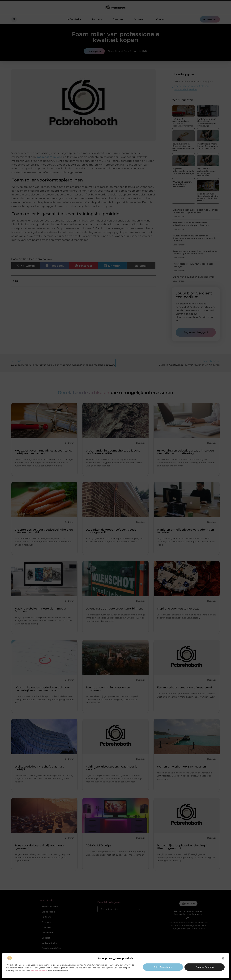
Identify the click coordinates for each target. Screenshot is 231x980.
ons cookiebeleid (39, 971)
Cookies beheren (205, 967)
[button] (223, 958)
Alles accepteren (163, 967)
